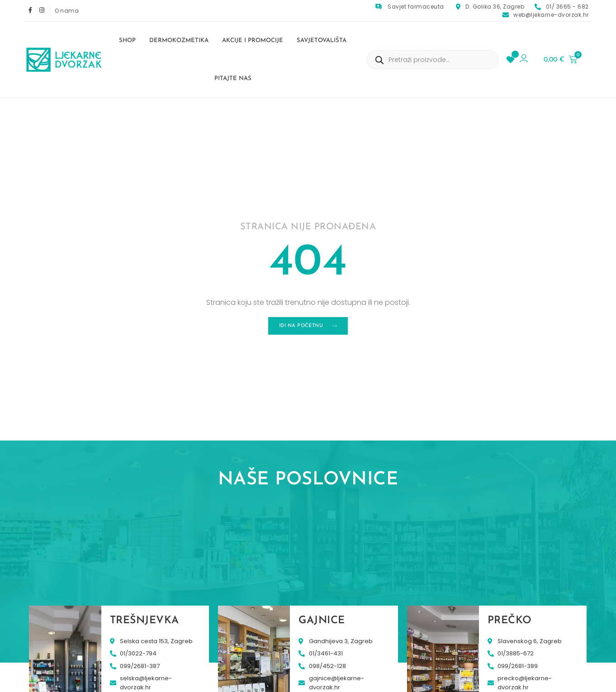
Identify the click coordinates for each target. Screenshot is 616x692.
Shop (127, 40)
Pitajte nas (233, 78)
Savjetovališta (322, 40)
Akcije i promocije (253, 40)
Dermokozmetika (179, 40)
